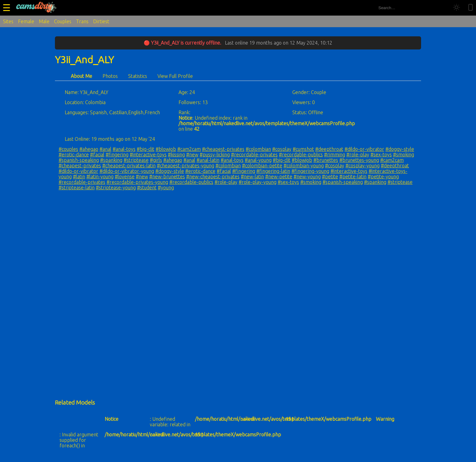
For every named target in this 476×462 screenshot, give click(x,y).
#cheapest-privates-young (186, 166)
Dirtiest (101, 21)
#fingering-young (310, 171)
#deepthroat (329, 149)
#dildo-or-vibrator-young (127, 171)
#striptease (136, 160)
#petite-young (383, 176)
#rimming (335, 155)
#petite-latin (353, 176)
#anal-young (258, 160)
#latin (79, 176)
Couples (63, 21)
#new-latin (252, 176)
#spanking (111, 160)
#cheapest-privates (223, 149)
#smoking (404, 155)
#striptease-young (116, 187)
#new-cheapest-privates (213, 176)
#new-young (307, 176)
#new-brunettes (167, 176)
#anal (105, 149)
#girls (156, 160)
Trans (82, 21)
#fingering (117, 155)
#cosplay (282, 149)
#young (166, 187)
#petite (330, 176)
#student (147, 187)
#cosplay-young (362, 166)
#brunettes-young (359, 160)
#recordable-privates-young (137, 182)
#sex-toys (381, 155)
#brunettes (326, 160)
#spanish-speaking (79, 160)
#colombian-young (304, 166)
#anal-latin (208, 160)
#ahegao (89, 149)
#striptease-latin (77, 187)
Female (26, 21)
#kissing (176, 155)
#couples (68, 149)
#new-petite (279, 176)
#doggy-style (400, 149)
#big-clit (146, 149)
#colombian (258, 149)
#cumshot (303, 149)
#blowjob (166, 149)
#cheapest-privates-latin (129, 166)
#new (192, 155)
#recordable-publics (301, 155)
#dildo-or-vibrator (364, 149)
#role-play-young (258, 182)
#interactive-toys (148, 155)
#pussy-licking (215, 155)
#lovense (125, 176)
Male (44, 21)
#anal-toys (124, 149)
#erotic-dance (74, 155)
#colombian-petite (262, 166)
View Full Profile (175, 76)
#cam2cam (189, 149)
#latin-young (100, 176)
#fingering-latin (273, 171)
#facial (97, 155)
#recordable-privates (254, 155)
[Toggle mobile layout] (471, 8)
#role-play (358, 155)
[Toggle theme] (456, 8)
